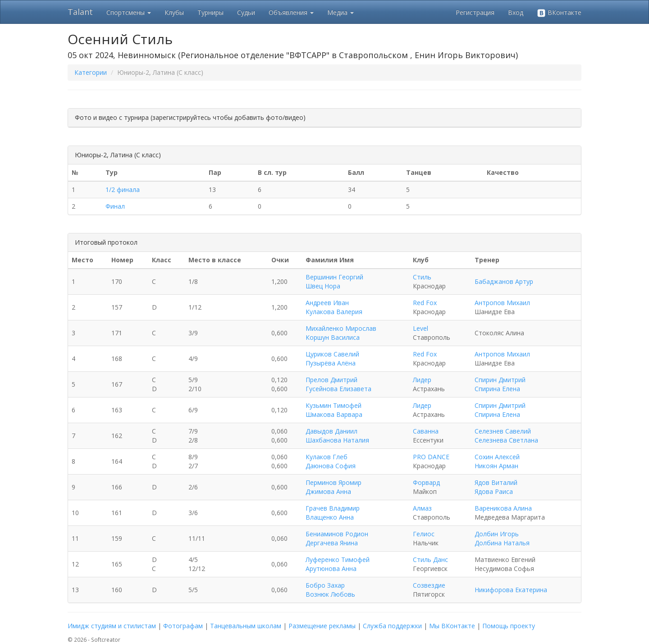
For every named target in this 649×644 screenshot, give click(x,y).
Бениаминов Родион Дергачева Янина (337, 538)
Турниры (210, 12)
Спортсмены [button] (129, 12)
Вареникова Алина (503, 508)
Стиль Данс (430, 560)
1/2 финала (123, 190)
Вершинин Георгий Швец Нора (334, 281)
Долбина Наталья (502, 543)
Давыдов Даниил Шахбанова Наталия (337, 436)
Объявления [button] (291, 12)
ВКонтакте (559, 13)
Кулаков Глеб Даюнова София (331, 461)
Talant (80, 12)
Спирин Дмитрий (500, 380)
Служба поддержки (392, 626)
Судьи (246, 12)
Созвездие (429, 585)
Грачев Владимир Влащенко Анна (333, 513)
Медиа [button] (340, 12)
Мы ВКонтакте (452, 626)
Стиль (422, 277)
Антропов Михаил (502, 303)
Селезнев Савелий (503, 431)
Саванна (426, 431)
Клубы (174, 12)
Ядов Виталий (496, 482)
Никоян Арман (496, 466)
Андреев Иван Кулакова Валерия (334, 307)
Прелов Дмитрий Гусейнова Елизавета (338, 384)
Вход (516, 12)
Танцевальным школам (246, 626)
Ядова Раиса (494, 491)
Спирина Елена (497, 389)
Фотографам (183, 626)
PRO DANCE (431, 457)
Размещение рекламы (322, 626)
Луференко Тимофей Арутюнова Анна (338, 564)
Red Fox (425, 303)
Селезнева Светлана (506, 440)
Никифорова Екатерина (511, 590)
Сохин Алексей (497, 457)
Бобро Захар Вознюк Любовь (330, 590)
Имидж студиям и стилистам (112, 626)
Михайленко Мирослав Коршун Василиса (341, 333)
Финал (115, 206)
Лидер (422, 380)
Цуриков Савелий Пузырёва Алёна (332, 359)
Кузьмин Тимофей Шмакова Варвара (334, 410)
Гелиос (424, 534)
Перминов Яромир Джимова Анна (334, 487)
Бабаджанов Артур (504, 281)
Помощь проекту (509, 626)
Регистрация (475, 12)
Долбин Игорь (497, 534)
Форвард (426, 482)
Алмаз (422, 508)
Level (420, 328)
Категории (91, 72)
